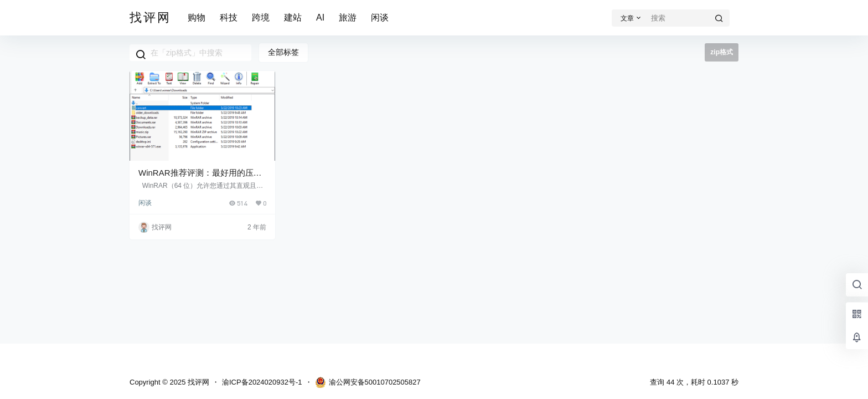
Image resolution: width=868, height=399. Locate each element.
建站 (293, 17)
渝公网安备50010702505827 (368, 382)
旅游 (348, 17)
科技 (229, 17)
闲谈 (380, 17)
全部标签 (283, 52)
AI (320, 17)
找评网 (197, 382)
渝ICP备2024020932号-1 (262, 382)
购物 (197, 17)
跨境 (261, 17)
